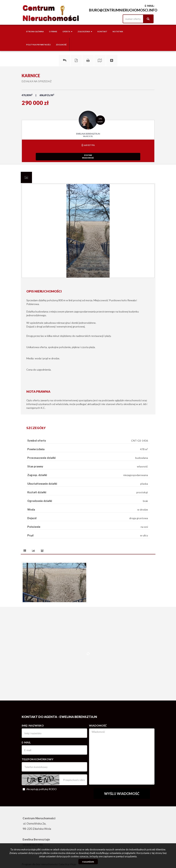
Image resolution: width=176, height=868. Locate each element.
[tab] (26, 177)
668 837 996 (88, 145)
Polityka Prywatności (38, 45)
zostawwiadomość (88, 157)
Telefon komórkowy (38, 759)
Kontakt (102, 31)
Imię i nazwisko (33, 726)
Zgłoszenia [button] (85, 31)
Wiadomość (98, 726)
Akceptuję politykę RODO (40, 789)
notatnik (118, 31)
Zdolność (61, 45)
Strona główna (35, 31)
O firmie (53, 31)
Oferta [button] (67, 31)
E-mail (26, 742)
